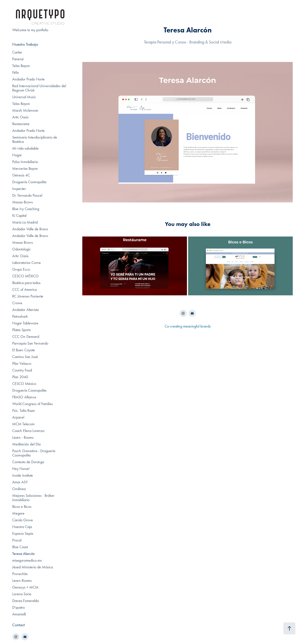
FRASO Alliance (24, 397)
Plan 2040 (20, 377)
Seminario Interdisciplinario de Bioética (35, 139)
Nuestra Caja (22, 527)
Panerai (18, 59)
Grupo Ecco (21, 269)
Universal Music (24, 97)
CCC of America (24, 289)
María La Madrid (25, 222)
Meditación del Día (26, 444)
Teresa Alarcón (24, 554)
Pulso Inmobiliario (25, 162)
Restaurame (21, 124)
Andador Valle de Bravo (30, 229)
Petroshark (20, 316)
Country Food (22, 370)
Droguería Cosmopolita (29, 182)
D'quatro (18, 607)
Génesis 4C (21, 175)
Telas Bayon (21, 66)
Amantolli (19, 614)
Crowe (17, 303)
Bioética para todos (26, 283)
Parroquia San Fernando (30, 343)
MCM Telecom (23, 424)
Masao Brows (23, 202)
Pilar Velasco (22, 363)
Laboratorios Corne (27, 263)
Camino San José (25, 357)
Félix (15, 72)
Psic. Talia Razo (24, 410)
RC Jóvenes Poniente (28, 296)
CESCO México (24, 384)
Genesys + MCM (25, 587)
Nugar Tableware (25, 323)
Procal (17, 540)
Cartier (17, 52)
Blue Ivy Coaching (26, 209)
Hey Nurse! (21, 469)
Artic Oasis (20, 117)
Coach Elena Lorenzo (28, 431)
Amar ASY (20, 482)
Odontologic (21, 249)
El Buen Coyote (24, 350)
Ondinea (19, 489)
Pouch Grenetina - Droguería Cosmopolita (34, 453)
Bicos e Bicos (22, 507)
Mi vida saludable (25, 148)
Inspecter (19, 189)
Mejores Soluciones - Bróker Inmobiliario (33, 498)
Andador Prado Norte (28, 79)
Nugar (17, 155)
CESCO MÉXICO (25, 276)
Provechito (20, 574)
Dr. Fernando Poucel (27, 195)
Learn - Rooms (23, 437)
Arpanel (18, 417)
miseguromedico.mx (27, 560)
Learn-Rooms (22, 580)
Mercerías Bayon (25, 168)
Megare (18, 513)
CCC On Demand (26, 337)
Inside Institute (23, 475)
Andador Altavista (25, 310)
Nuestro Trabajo (25, 44)
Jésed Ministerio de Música (33, 567)
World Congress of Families (33, 404)
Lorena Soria (22, 594)
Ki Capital (19, 216)
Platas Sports (21, 330)
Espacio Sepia (23, 533)
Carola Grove (23, 520)
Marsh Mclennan (25, 110)
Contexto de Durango (28, 462)
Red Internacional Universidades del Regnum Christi (39, 88)
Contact (18, 625)
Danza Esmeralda (25, 601)
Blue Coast (20, 547)
